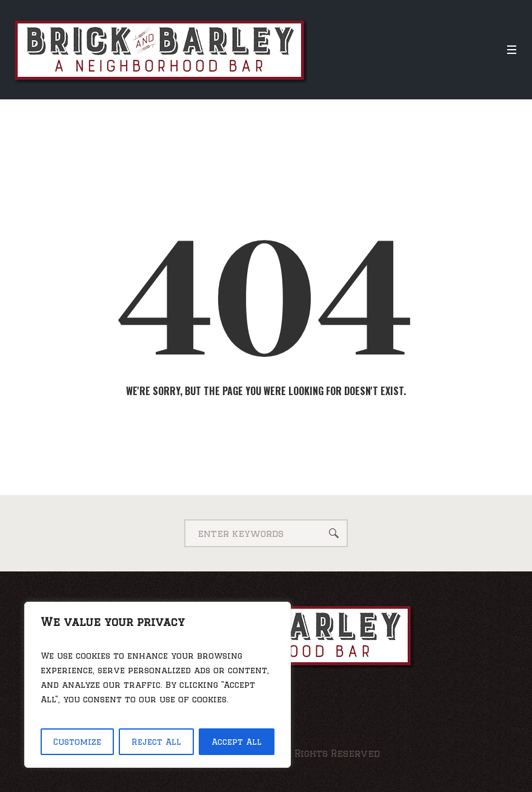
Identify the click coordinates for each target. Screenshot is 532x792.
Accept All (237, 742)
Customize (77, 742)
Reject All (156, 742)
